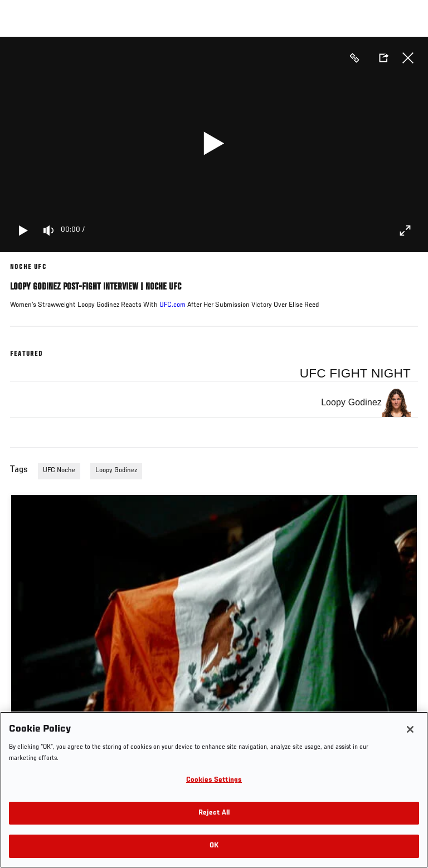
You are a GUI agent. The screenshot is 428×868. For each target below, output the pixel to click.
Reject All (214, 813)
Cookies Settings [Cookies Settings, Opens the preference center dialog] (214, 780)
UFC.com (172, 305)
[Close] (410, 729)
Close (408, 58)
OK (214, 846)
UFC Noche (59, 470)
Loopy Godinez (116, 470)
